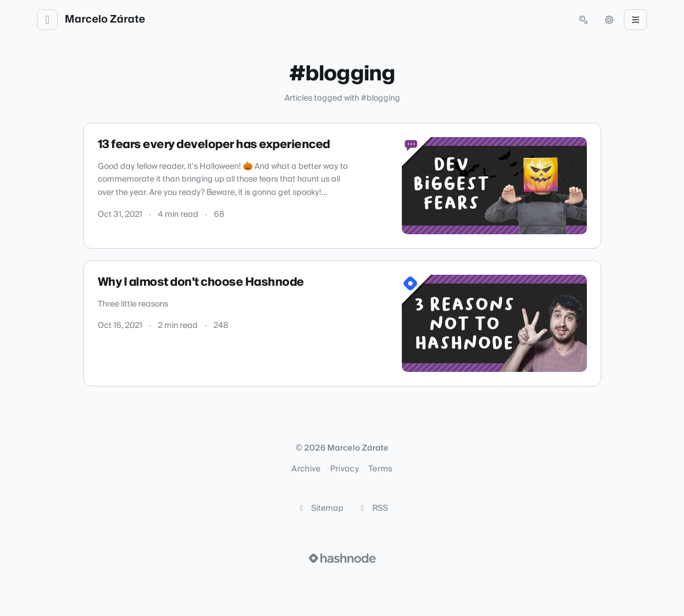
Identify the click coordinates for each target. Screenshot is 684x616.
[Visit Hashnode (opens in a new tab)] (342, 558)
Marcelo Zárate (105, 20)
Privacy (345, 469)
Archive (306, 469)
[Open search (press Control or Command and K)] (583, 20)
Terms (380, 469)
